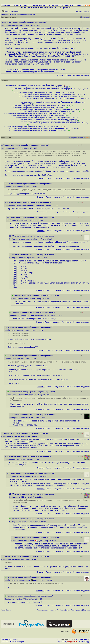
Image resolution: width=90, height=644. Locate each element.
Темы (73, 610)
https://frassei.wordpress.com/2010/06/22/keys (37, 319)
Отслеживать (85, 17)
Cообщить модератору (81, 75)
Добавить (62, 642)
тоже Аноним (66, 94)
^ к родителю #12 (58, 514)
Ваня (48, 85)
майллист (54, 5)
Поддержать (73, 642)
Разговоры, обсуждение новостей (21, 14)
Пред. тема (79, 610)
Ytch (52, 108)
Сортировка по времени (77, 138)
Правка (68, 75)
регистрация (39, 5)
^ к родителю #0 (59, 178)
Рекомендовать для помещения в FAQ (48, 610)
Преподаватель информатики (63, 89)
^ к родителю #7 (59, 468)
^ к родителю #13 (58, 591)
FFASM (63, 111)
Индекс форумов (65, 610)
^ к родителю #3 (59, 197)
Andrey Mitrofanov (63, 110)
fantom (53, 130)
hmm (53, 87)
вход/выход (68, 5)
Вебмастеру (84, 642)
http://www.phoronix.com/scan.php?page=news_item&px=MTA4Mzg (33, 32)
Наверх (69, 178)
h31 (52, 115)
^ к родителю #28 (58, 428)
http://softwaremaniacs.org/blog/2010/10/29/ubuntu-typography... (60, 242)
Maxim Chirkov (83, 640)
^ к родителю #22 (58, 551)
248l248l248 (70, 98)
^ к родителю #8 (59, 489)
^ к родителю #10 (58, 249)
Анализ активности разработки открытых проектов (26, 85)
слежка (80, 5)
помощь (17, 5)
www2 (63, 121)
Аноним (64, 96)
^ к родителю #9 (59, 231)
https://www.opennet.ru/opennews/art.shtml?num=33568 (36, 72)
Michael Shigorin (57, 128)
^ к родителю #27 (58, 409)
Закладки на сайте (10, 640)
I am (47, 127)
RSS (88, 138)
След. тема (86, 610)
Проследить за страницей (13, 642)
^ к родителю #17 (58, 307)
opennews (17, 25)
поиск (27, 5)
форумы (6, 5)
